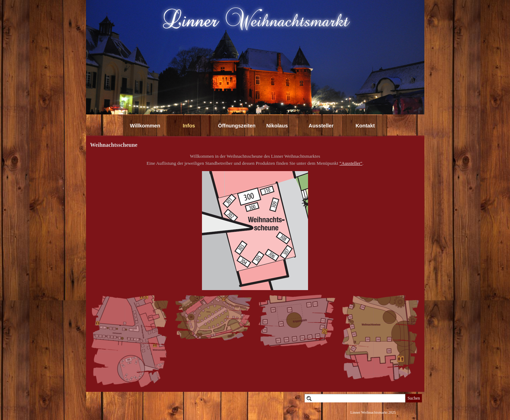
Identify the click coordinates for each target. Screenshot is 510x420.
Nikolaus (277, 126)
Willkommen (145, 126)
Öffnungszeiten (237, 126)
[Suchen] (355, 398)
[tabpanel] (255, 160)
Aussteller (321, 126)
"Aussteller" (351, 163)
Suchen (414, 398)
